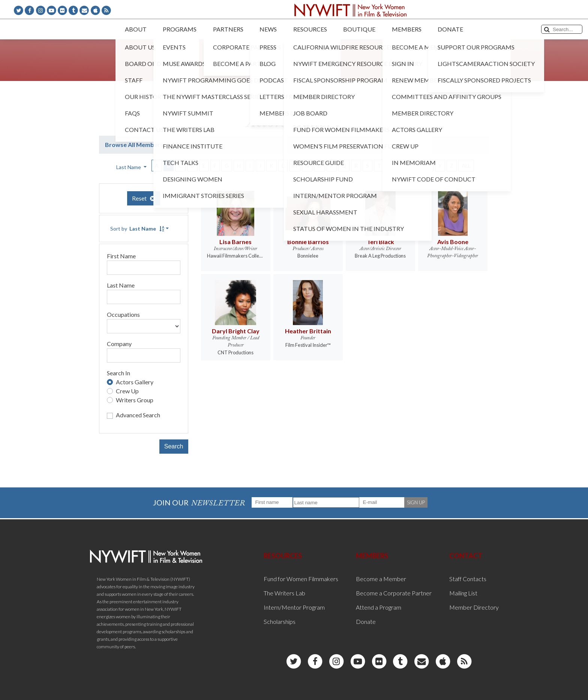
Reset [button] (144, 198)
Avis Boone (453, 242)
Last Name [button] (129, 167)
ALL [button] (466, 166)
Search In (118, 373)
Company (119, 344)
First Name (121, 256)
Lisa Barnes (235, 242)
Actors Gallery (135, 382)
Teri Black (380, 242)
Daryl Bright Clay (236, 331)
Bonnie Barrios (308, 242)
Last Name (121, 285)
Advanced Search (138, 415)
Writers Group (135, 400)
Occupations (123, 314)
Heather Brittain (308, 331)
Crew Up (127, 391)
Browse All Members (134, 145)
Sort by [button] (137, 229)
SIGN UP (416, 502)
